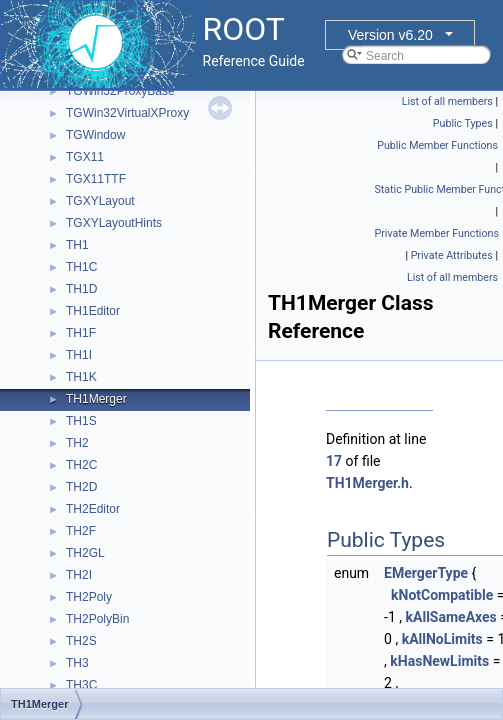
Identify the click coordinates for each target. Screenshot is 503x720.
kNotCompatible (442, 595)
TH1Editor (93, 311)
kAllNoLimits (442, 639)
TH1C (81, 267)
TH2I (79, 575)
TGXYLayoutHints (114, 223)
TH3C (81, 685)
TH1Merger (96, 399)
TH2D (81, 487)
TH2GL (85, 553)
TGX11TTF (96, 179)
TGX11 (85, 157)
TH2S (81, 641)
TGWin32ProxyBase (120, 91)
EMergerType (426, 573)
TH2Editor (93, 509)
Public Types (463, 123)
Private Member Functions (437, 233)
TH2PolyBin (97, 619)
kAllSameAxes (451, 617)
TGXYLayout (100, 201)
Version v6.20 (390, 35)
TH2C (81, 465)
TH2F (81, 531)
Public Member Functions (437, 145)
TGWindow (95, 135)
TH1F (81, 333)
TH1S (81, 421)
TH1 (77, 245)
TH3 (77, 663)
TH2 (77, 443)
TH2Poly (89, 597)
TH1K (81, 377)
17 (334, 461)
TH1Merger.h (367, 483)
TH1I (79, 355)
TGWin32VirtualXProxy (127, 113)
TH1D (81, 289)
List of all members (447, 101)
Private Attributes (452, 255)
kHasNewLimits (439, 661)
